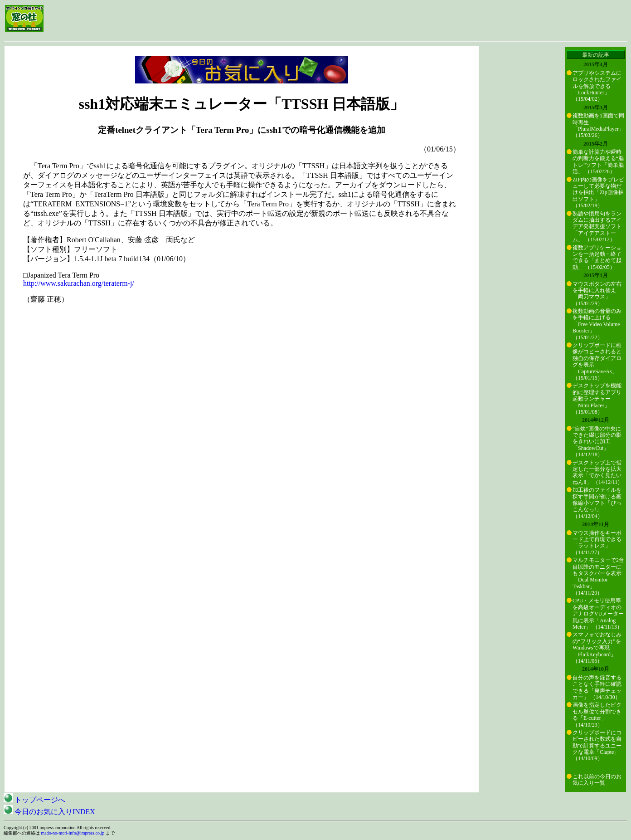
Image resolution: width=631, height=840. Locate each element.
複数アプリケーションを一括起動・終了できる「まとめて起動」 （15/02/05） (597, 257)
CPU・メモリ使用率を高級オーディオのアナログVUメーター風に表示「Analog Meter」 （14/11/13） (598, 614)
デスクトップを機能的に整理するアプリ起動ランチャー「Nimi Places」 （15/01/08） (597, 399)
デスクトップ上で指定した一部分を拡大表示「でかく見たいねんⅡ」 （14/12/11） (598, 472)
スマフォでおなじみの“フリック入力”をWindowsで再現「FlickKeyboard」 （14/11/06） (597, 648)
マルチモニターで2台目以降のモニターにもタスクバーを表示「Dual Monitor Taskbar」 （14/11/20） (598, 576)
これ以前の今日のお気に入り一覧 (597, 780)
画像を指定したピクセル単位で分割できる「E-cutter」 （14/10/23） (597, 715)
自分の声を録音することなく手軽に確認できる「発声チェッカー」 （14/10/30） (597, 687)
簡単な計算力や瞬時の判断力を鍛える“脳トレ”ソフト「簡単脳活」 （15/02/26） (598, 162)
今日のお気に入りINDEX (49, 812)
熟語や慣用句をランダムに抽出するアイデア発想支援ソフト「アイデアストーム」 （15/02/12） (597, 227)
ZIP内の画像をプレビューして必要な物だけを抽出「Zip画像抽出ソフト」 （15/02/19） (598, 193)
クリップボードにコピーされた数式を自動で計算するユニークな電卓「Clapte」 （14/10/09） (597, 746)
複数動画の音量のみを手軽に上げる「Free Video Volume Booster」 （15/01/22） (597, 324)
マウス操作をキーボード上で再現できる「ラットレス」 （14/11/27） (597, 543)
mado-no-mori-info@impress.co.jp (73, 833)
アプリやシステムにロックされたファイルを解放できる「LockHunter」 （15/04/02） (597, 86)
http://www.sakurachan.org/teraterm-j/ (79, 283)
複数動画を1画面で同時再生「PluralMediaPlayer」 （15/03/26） (598, 125)
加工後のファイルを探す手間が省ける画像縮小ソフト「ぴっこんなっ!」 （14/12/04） (597, 503)
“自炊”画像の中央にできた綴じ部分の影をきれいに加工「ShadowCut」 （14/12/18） (597, 442)
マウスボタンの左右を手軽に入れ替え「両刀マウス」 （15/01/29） (597, 294)
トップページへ (34, 800)
